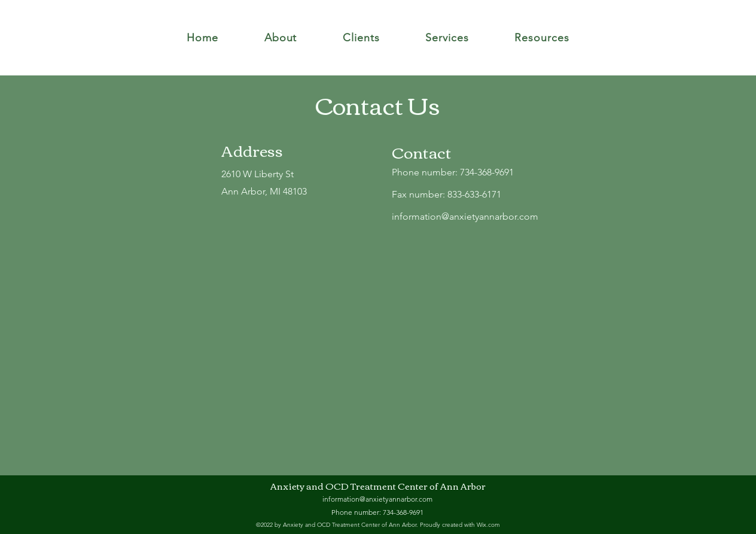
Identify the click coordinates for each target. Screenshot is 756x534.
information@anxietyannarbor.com (465, 216)
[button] (280, 38)
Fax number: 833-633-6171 (446, 194)
